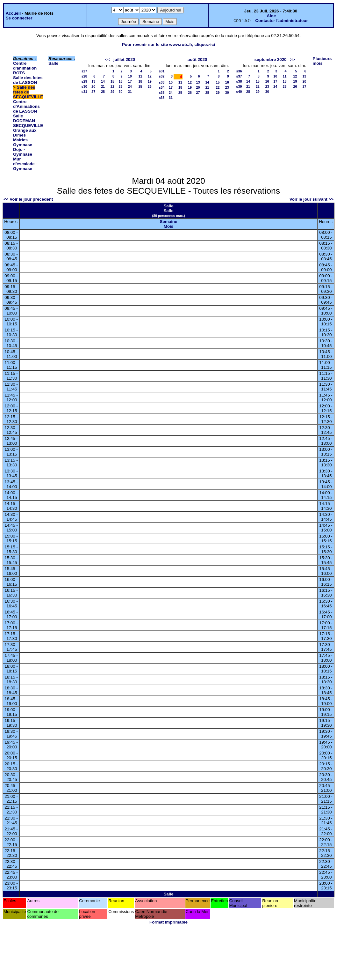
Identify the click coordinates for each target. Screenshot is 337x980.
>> (293, 59)
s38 (239, 81)
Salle (53, 63)
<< (107, 59)
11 (140, 76)
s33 (162, 82)
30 (121, 92)
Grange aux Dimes (25, 133)
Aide (271, 16)
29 (112, 92)
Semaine (169, 222)
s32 (162, 76)
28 (103, 92)
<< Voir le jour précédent (28, 199)
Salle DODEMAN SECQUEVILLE (28, 121)
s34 (162, 87)
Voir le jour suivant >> (312, 199)
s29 (84, 81)
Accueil (13, 13)
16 (121, 81)
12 (150, 76)
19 (150, 81)
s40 (239, 92)
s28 (84, 76)
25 (140, 86)
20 (93, 86)
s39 (239, 86)
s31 (84, 92)
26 (150, 86)
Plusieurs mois (322, 61)
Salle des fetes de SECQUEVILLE (28, 92)
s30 (84, 86)
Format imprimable (168, 922)
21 (103, 86)
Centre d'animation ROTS (25, 68)
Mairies (20, 140)
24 (130, 86)
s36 (162, 98)
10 (130, 76)
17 (130, 81)
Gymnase (23, 145)
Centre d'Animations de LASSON (26, 106)
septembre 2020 (271, 59)
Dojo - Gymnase (23, 152)
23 (121, 86)
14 (103, 81)
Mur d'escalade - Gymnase (25, 164)
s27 (84, 71)
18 (140, 81)
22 (112, 86)
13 (93, 81)
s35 (162, 93)
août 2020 (197, 59)
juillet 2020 (124, 59)
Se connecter (19, 18)
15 (112, 81)
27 (93, 92)
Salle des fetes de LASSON (28, 80)
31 (130, 92)
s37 (239, 76)
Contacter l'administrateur (281, 21)
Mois (168, 226)
